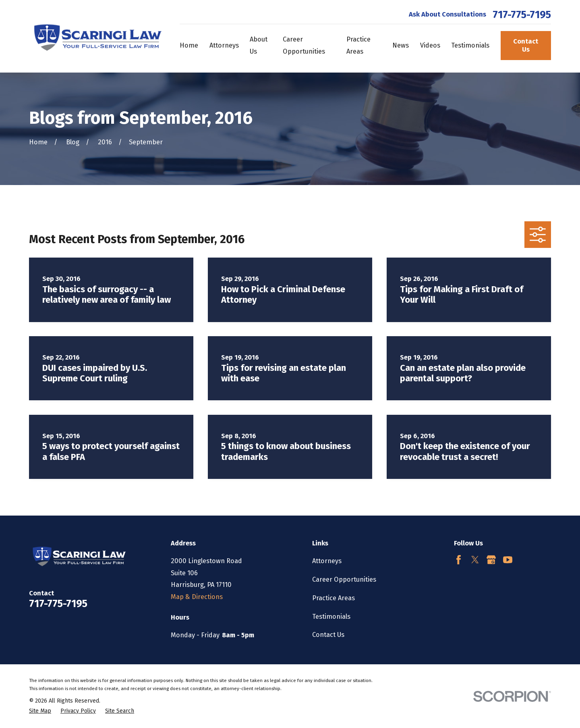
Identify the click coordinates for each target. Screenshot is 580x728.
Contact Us (526, 45)
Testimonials (331, 617)
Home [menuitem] (189, 45)
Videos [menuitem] (430, 45)
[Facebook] (459, 560)
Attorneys (327, 561)
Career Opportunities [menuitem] (304, 45)
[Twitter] (475, 560)
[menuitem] (40, 711)
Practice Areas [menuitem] (358, 45)
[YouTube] (508, 560)
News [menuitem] (401, 45)
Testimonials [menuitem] (470, 45)
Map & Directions (197, 597)
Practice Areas (333, 598)
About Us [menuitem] (259, 45)
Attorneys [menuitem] (224, 45)
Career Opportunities (344, 579)
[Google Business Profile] (491, 560)
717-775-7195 (522, 15)
